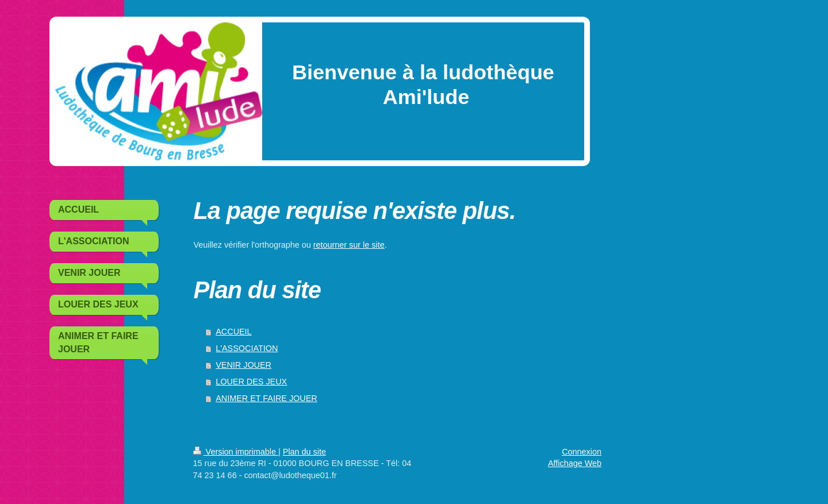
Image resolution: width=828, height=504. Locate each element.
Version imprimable (236, 452)
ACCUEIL (233, 332)
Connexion (582, 452)
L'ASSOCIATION (247, 348)
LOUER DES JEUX (251, 382)
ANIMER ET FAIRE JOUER (266, 398)
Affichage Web (575, 463)
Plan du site (304, 452)
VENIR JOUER (244, 365)
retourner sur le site (349, 245)
